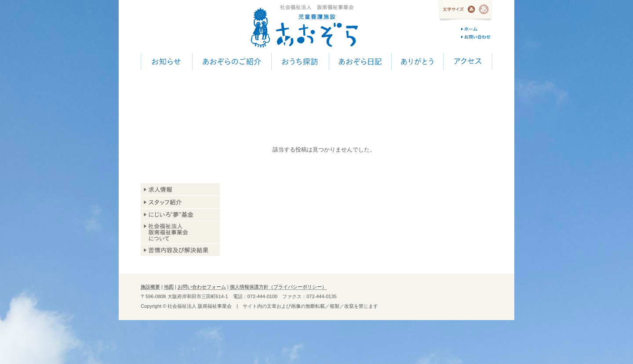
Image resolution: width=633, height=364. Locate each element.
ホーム (477, 29)
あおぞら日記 (360, 61)
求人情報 (180, 189)
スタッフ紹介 (180, 202)
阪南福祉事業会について (180, 232)
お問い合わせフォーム (202, 287)
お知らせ (166, 61)
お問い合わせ (477, 37)
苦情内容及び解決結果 (180, 250)
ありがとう (417, 61)
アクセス (468, 61)
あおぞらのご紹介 (232, 61)
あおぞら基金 (180, 215)
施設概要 (150, 287)
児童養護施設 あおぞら (304, 26)
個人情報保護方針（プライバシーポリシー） (278, 287)
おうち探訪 (300, 61)
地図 (169, 287)
